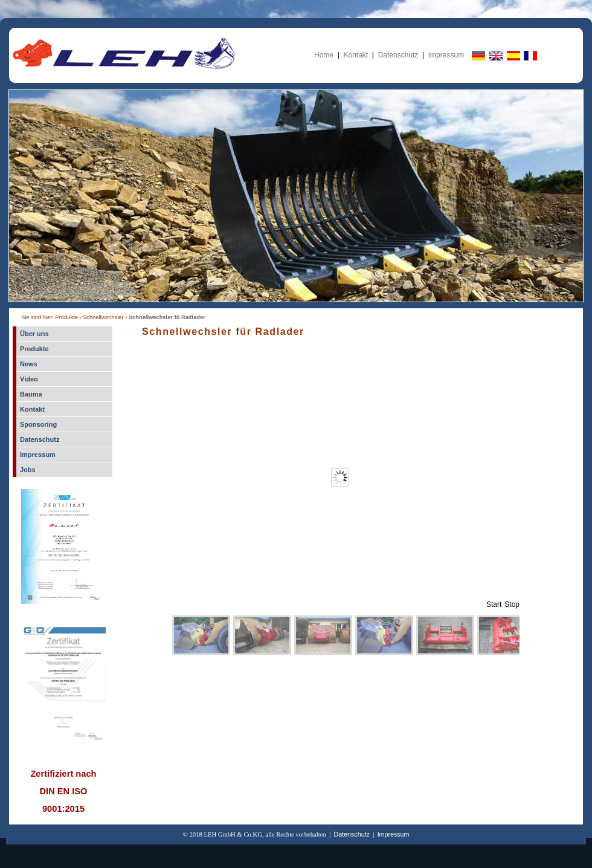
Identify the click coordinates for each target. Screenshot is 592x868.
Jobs (28, 470)
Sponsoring (38, 424)
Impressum (446, 55)
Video (29, 379)
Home (324, 55)
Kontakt (356, 55)
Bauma (31, 394)
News (29, 364)
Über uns (34, 334)
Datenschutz (398, 55)
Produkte (34, 349)
